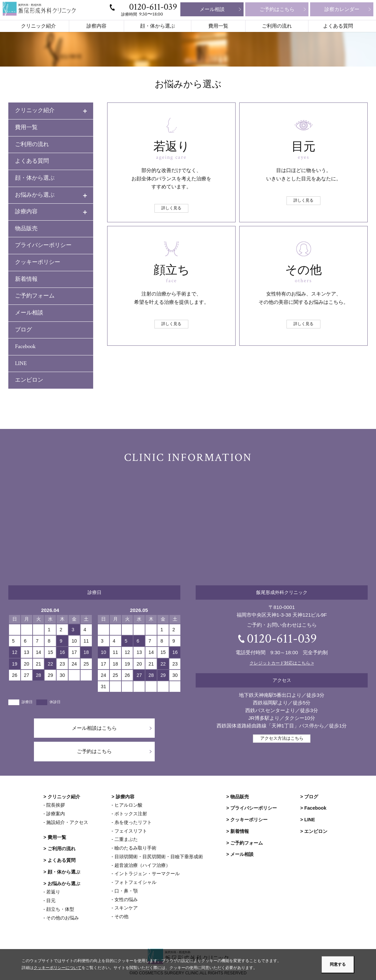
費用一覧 (218, 26)
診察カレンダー (342, 9)
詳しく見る (171, 208)
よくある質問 (338, 26)
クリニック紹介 (38, 26)
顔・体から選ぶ (158, 26)
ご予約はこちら (277, 9)
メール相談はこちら (94, 728)
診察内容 (96, 26)
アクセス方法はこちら (282, 738)
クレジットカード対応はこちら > (282, 663)
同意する (338, 964)
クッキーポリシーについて (58, 968)
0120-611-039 (153, 7)
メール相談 (212, 9)
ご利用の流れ (277, 26)
